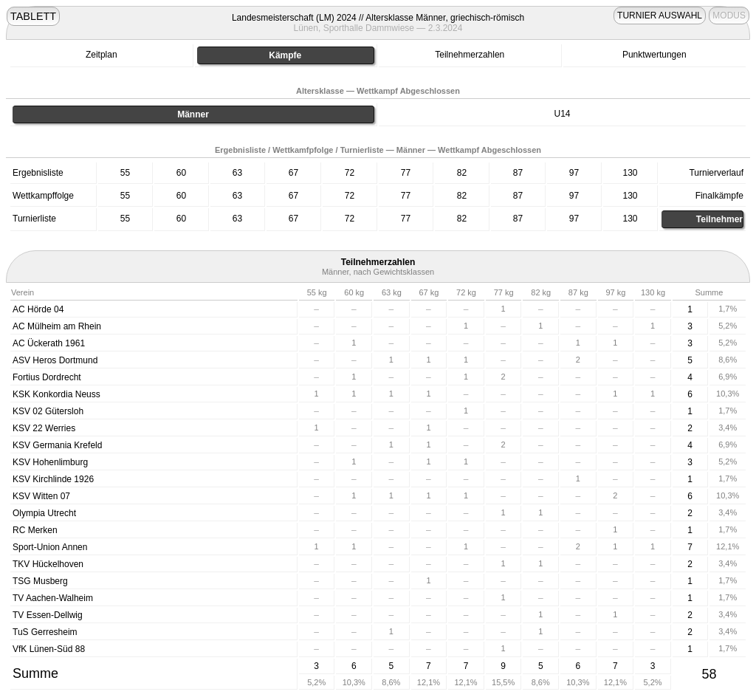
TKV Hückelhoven (48, 564)
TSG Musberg (40, 581)
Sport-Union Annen (50, 547)
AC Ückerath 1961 (49, 343)
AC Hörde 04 (38, 309)
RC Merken (35, 530)
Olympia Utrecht (44, 513)
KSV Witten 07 (41, 496)
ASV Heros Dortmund (55, 360)
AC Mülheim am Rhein (57, 326)
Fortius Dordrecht (47, 377)
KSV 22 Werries (44, 428)
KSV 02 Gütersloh (48, 411)
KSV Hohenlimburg (50, 462)
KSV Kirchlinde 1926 (53, 479)
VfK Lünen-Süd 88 (49, 649)
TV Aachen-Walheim (53, 598)
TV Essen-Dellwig (48, 615)
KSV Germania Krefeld (57, 445)
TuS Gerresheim (45, 632)
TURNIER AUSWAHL (660, 16)
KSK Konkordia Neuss (56, 394)
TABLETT (33, 16)
